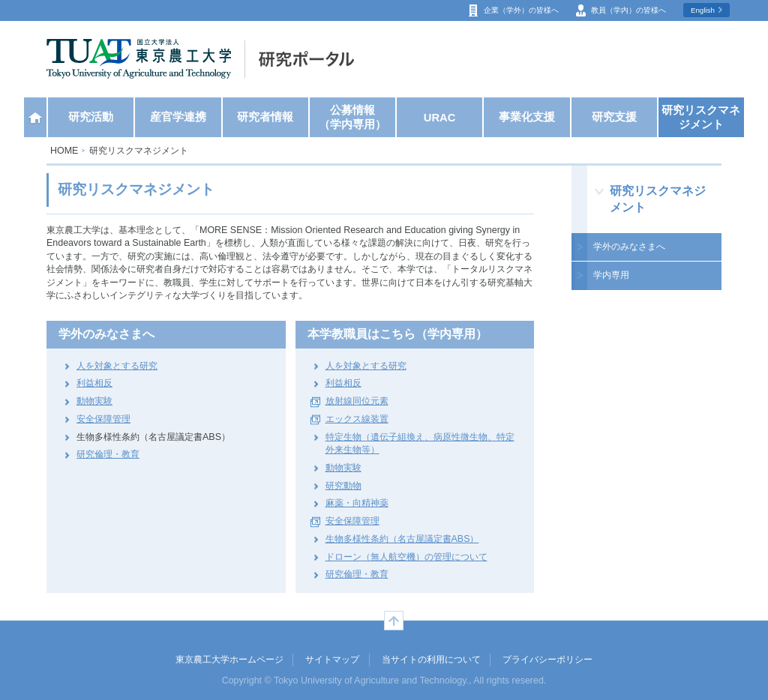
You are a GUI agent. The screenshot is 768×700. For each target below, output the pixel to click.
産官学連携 (178, 117)
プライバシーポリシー (547, 660)
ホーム (35, 117)
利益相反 (94, 383)
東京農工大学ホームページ (229, 660)
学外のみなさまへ (629, 247)
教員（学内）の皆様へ (628, 10)
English (703, 10)
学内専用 (611, 275)
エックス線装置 (357, 419)
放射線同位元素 (357, 401)
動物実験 (94, 401)
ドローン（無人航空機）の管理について (406, 557)
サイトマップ (332, 660)
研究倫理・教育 (108, 454)
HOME (64, 151)
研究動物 (343, 486)
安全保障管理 (103, 419)
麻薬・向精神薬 (357, 503)
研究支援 (614, 117)
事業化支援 (527, 117)
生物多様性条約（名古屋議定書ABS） (402, 539)
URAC (440, 118)
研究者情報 (265, 117)
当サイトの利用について (431, 660)
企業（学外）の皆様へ (521, 10)
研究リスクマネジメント (701, 117)
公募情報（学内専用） (352, 117)
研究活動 (91, 117)
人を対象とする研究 (117, 366)
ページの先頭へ (394, 621)
